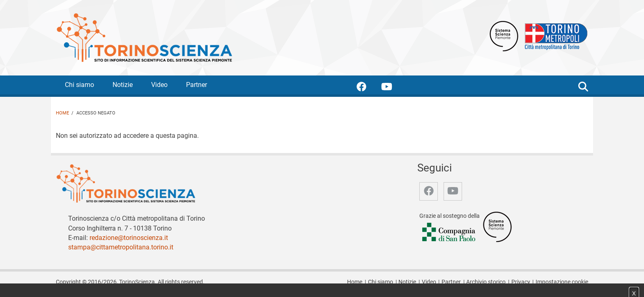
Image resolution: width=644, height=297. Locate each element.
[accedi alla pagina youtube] (393, 88)
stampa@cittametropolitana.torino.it (121, 247)
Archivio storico (486, 282)
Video (159, 85)
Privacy (521, 282)
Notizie (123, 85)
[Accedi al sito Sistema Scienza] (497, 227)
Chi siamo (79, 85)
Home (62, 113)
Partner (197, 85)
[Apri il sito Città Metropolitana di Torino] (554, 35)
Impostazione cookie (562, 282)
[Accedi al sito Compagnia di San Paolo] (449, 233)
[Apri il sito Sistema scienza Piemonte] (504, 35)
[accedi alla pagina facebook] (368, 88)
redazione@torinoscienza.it (129, 238)
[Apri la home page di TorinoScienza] (144, 37)
